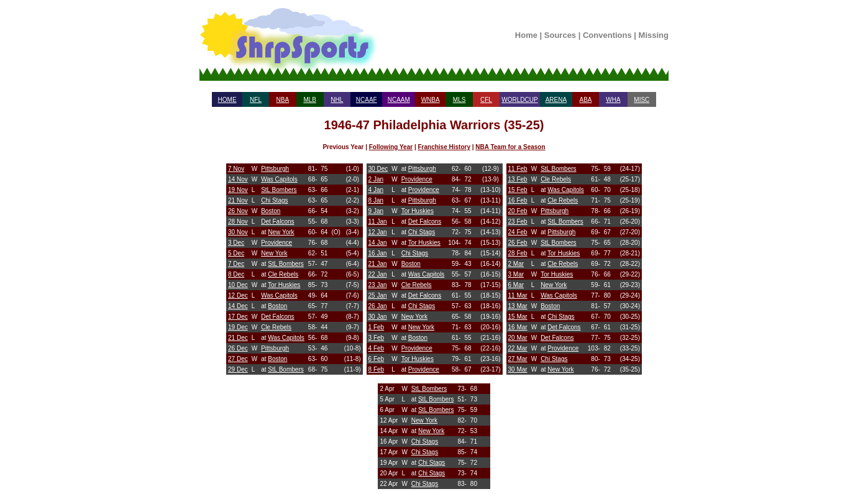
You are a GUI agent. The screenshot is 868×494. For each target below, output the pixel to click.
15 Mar (518, 317)
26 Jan (378, 306)
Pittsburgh (275, 169)
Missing (654, 35)
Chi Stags (274, 200)
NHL (337, 100)
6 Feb (377, 359)
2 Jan (376, 179)
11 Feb (518, 169)
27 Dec (238, 359)
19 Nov (238, 190)
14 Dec (238, 306)
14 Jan (378, 243)
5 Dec (236, 253)
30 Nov (238, 232)
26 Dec (238, 348)
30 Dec (378, 169)
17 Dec (238, 317)
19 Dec (238, 327)
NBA (283, 100)
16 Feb (518, 200)
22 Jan (378, 274)
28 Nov (238, 222)
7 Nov (236, 169)
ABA (585, 100)
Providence (276, 243)
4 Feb (377, 348)
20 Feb (518, 211)
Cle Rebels (283, 274)
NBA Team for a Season (510, 147)
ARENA (556, 100)
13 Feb (518, 179)
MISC (642, 100)
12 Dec (238, 295)
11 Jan (378, 222)
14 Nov (238, 179)
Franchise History (444, 147)
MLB (310, 100)
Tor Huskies (284, 285)
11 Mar (518, 295)
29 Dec (238, 369)
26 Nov (238, 211)
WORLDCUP (519, 100)
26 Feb (518, 243)
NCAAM (399, 100)
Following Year (391, 147)
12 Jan (378, 232)
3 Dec (236, 243)
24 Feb (518, 232)
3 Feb (377, 338)
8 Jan (376, 200)
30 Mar (518, 369)
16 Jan (378, 253)
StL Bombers (279, 190)
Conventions (607, 35)
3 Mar (516, 274)
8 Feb (377, 369)
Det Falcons (277, 222)
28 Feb (518, 253)
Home (526, 35)
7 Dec (236, 264)
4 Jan (376, 190)
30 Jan (378, 317)
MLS (459, 100)
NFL (256, 100)
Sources (560, 35)
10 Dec (238, 285)
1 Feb (377, 327)
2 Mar (516, 264)
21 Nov (238, 200)
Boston (271, 211)
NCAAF (367, 100)
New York (281, 232)
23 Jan (378, 285)
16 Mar (518, 327)
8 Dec (236, 274)
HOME (227, 100)
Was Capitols (279, 179)
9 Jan (376, 211)
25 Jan (378, 295)
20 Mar (518, 338)
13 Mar (518, 306)
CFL (486, 100)
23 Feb (518, 222)
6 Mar (516, 285)
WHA (613, 100)
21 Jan (378, 264)
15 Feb (518, 190)
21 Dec (238, 338)
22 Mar (518, 348)
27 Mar (518, 359)
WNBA (431, 100)
